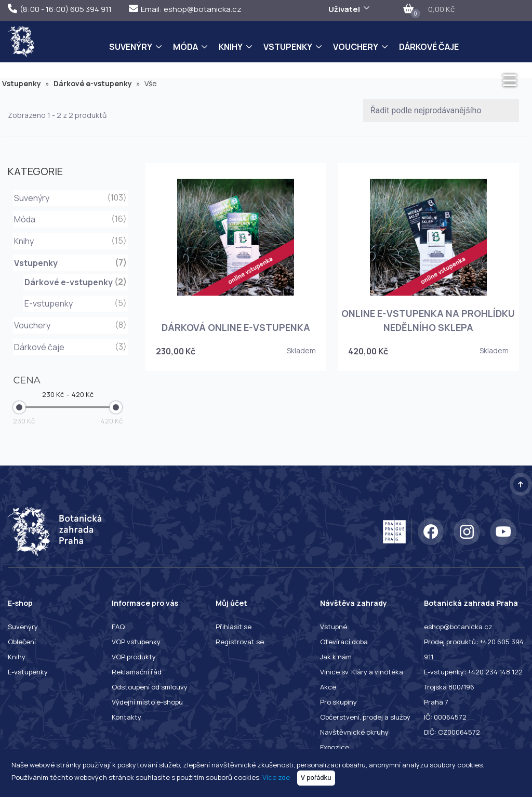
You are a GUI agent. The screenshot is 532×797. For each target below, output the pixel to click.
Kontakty (127, 717)
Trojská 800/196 (449, 687)
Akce (328, 687)
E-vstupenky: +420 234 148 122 (473, 672)
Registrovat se (240, 642)
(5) (121, 303)
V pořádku (316, 778)
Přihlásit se (234, 627)
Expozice (335, 747)
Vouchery (356, 47)
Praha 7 (436, 702)
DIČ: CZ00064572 (452, 732)
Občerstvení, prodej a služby (365, 717)
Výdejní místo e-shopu (147, 702)
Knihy (231, 47)
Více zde (276, 777)
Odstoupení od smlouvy (150, 687)
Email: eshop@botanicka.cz (185, 9)
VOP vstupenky (136, 642)
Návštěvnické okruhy (354, 732)
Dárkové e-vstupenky (97, 83)
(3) (121, 347)
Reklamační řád (137, 672)
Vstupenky (288, 47)
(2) (121, 282)
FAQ (118, 627)
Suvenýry (131, 47)
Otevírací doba (344, 642)
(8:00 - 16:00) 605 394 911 (60, 9)
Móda (185, 47)
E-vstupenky (49, 303)
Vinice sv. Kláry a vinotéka (362, 672)
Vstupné (334, 627)
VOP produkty (134, 657)
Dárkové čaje (429, 47)
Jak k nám (336, 657)
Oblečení (22, 642)
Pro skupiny (338, 702)
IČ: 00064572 (445, 717)
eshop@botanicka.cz (458, 627)
